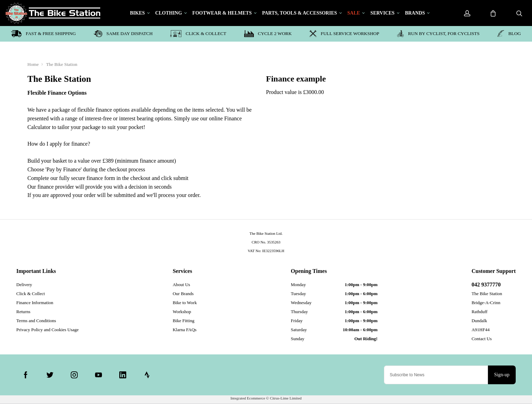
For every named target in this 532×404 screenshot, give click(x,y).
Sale (354, 13)
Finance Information (35, 303)
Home (33, 64)
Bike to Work (185, 303)
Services (383, 13)
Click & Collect (198, 34)
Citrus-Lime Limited (286, 398)
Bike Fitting (183, 321)
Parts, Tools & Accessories (300, 13)
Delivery (24, 285)
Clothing (169, 13)
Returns (23, 312)
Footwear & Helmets (222, 13)
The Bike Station (62, 64)
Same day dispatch (123, 34)
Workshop (182, 312)
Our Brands (183, 294)
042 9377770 (486, 285)
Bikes (138, 13)
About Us (181, 285)
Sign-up (502, 375)
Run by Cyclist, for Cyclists (438, 34)
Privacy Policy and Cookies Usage (48, 330)
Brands (415, 13)
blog (509, 34)
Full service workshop (344, 34)
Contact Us (482, 339)
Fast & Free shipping (44, 34)
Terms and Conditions (36, 321)
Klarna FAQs (185, 330)
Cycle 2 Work (268, 34)
